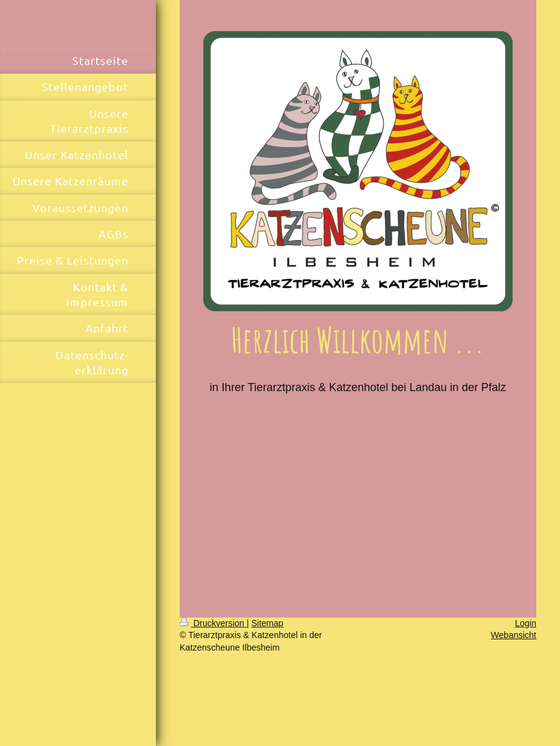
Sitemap (267, 623)
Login (526, 623)
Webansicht (514, 635)
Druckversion (213, 623)
